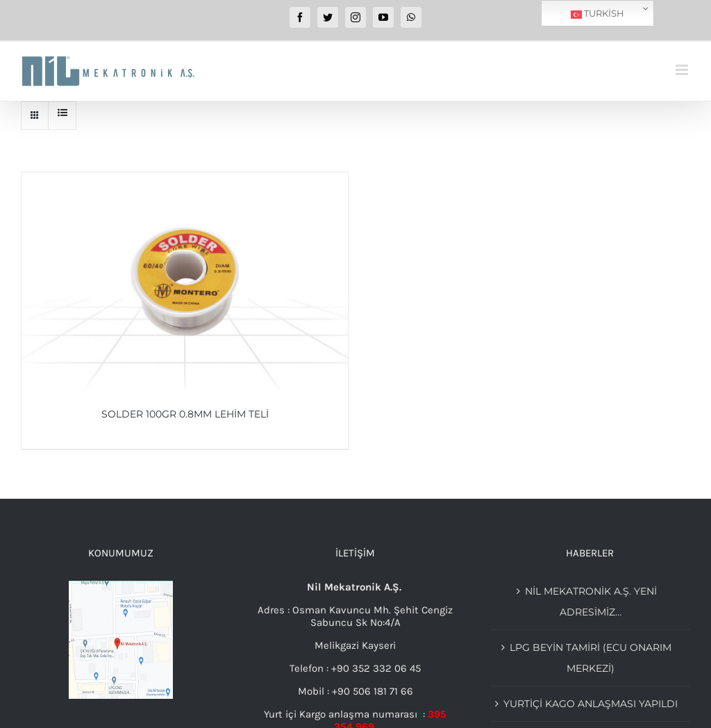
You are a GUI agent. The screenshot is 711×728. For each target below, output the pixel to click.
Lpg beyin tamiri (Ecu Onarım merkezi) (591, 658)
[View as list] (62, 113)
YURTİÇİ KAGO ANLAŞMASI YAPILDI (591, 704)
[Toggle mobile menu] (683, 70)
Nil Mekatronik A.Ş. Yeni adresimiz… (591, 602)
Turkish (597, 14)
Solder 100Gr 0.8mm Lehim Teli (185, 414)
